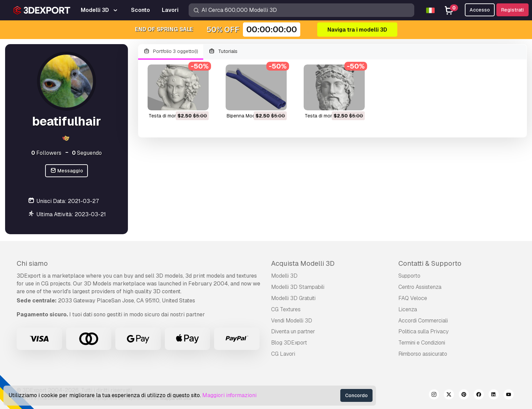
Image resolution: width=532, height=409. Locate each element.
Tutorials (223, 51)
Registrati (512, 10)
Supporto (409, 276)
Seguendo (87, 153)
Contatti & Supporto (430, 263)
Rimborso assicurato (423, 354)
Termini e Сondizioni (422, 343)
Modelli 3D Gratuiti (293, 298)
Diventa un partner (293, 331)
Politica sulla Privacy (423, 331)
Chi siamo (32, 263)
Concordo (356, 395)
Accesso (480, 10)
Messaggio (67, 171)
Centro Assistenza (420, 287)
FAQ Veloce (413, 298)
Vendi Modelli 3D (292, 321)
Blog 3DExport (289, 343)
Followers (46, 153)
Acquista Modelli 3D (303, 263)
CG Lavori (283, 354)
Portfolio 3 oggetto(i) (171, 51)
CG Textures (286, 309)
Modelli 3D (284, 276)
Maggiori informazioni (229, 395)
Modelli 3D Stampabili (298, 287)
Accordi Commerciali (423, 321)
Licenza (408, 309)
